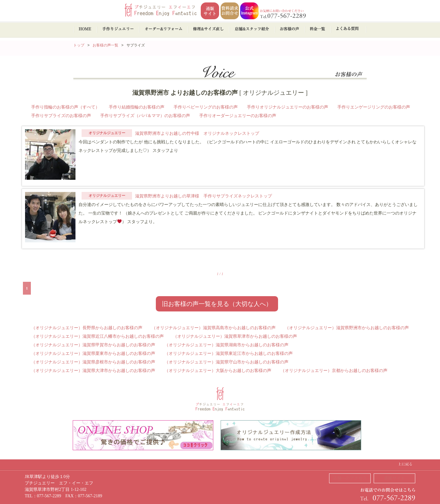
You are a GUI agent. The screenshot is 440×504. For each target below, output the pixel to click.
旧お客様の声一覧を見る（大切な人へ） (217, 304)
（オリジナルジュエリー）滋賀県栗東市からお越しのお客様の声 (93, 353)
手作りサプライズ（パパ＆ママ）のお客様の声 (145, 116)
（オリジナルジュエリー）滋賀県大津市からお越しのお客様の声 (93, 371)
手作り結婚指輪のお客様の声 (137, 107)
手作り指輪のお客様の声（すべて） (65, 107)
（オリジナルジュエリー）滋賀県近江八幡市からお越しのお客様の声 (97, 336)
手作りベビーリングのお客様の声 (206, 107)
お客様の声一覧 (105, 45)
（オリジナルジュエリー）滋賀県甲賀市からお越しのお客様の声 (93, 345)
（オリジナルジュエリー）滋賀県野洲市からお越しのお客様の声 (347, 328)
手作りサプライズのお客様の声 (61, 116)
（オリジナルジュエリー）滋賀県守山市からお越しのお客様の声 (226, 362)
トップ (79, 45)
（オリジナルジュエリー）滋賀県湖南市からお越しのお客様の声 (226, 345)
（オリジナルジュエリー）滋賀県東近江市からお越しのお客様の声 (229, 353)
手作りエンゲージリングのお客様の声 (374, 107)
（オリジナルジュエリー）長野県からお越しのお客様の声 (87, 328)
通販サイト (394, 478)
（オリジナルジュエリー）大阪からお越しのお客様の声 (218, 371)
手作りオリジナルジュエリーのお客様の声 (288, 107)
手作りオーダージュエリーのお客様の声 (238, 116)
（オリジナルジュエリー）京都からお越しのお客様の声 (334, 371)
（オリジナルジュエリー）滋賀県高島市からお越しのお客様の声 (214, 328)
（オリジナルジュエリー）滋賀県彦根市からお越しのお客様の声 (93, 362)
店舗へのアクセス (350, 478)
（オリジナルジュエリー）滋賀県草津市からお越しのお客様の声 (235, 336)
